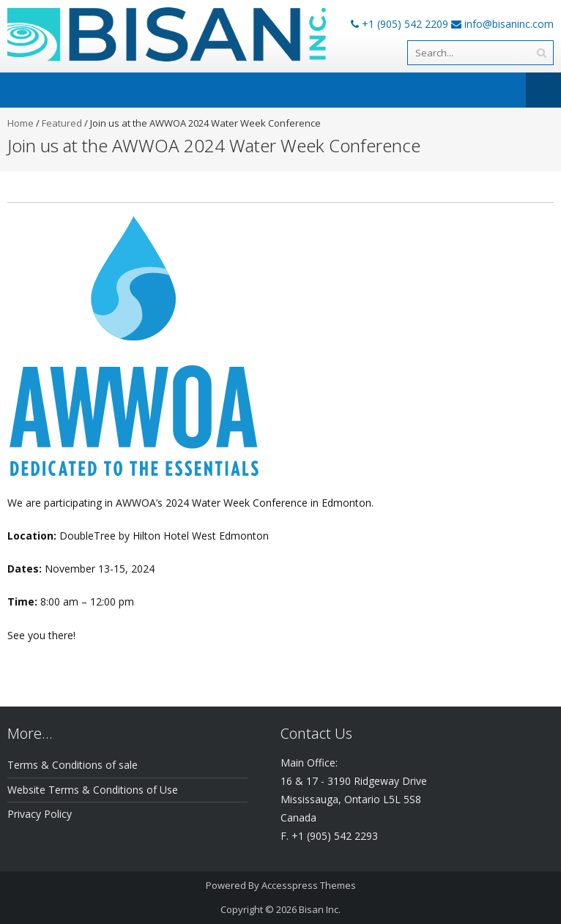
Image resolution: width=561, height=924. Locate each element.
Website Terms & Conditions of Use (93, 790)
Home (21, 123)
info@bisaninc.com (509, 24)
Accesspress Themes (309, 885)
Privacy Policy (40, 814)
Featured (62, 123)
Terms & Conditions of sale (73, 765)
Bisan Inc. (320, 909)
